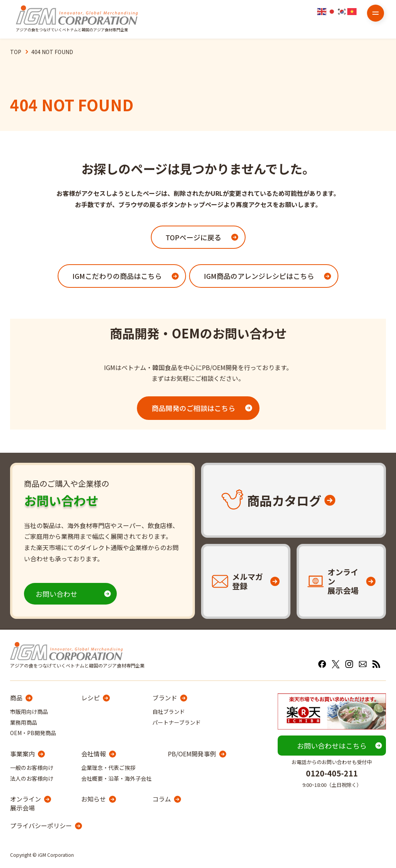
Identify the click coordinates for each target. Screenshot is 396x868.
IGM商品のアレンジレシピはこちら (259, 276)
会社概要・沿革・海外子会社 (116, 778)
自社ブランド (169, 712)
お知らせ (94, 799)
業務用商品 (24, 722)
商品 (16, 698)
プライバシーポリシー (41, 826)
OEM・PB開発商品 (33, 733)
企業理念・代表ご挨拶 (108, 768)
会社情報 (94, 754)
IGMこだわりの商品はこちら (117, 276)
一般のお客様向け (32, 768)
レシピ (90, 698)
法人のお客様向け (32, 778)
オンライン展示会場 (26, 803)
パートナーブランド (177, 722)
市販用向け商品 (29, 712)
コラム (162, 799)
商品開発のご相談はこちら (193, 408)
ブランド (165, 698)
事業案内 (22, 754)
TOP (16, 52)
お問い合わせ (56, 594)
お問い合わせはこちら (332, 746)
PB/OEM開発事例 (192, 754)
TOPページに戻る (193, 237)
